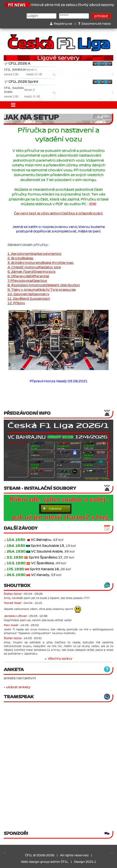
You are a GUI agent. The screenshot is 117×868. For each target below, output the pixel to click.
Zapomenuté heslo (94, 24)
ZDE (93, 204)
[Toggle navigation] (13, 105)
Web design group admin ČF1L (45, 862)
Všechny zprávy (58, 659)
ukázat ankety (18, 687)
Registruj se (61, 24)
